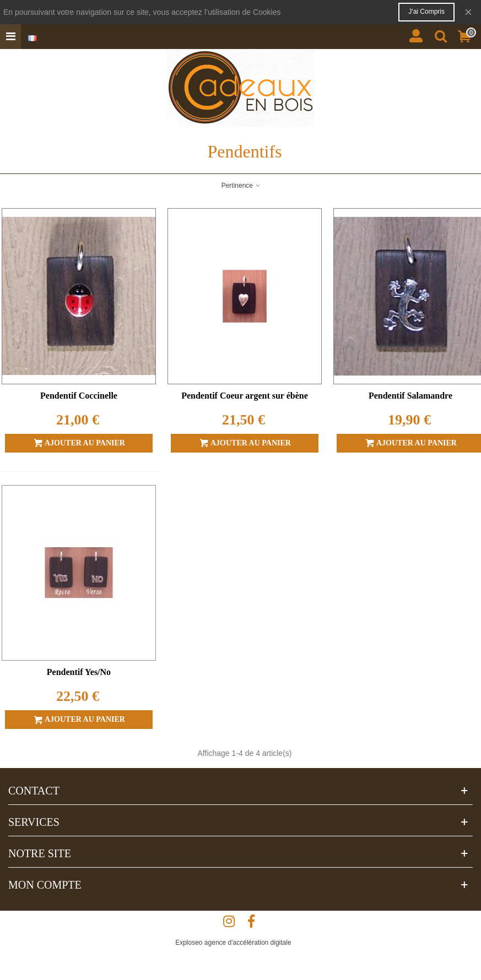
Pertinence (242, 186)
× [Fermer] (468, 12)
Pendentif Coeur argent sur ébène (245, 396)
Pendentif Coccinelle (79, 396)
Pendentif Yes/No (79, 672)
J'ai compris (426, 12)
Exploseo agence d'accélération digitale (233, 943)
